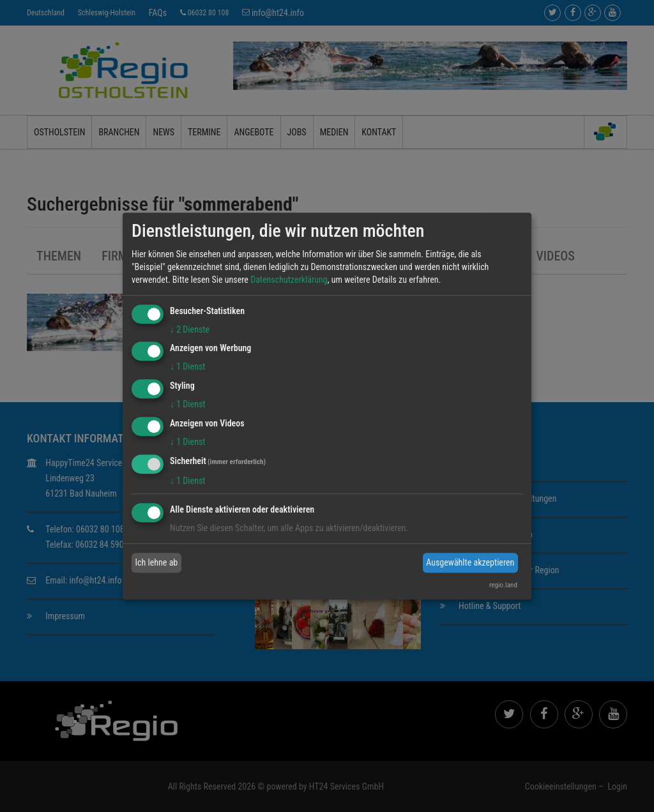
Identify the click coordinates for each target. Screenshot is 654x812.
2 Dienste (190, 329)
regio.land (503, 585)
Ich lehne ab (157, 562)
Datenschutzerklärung (289, 280)
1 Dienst (187, 367)
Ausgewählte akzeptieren (470, 562)
